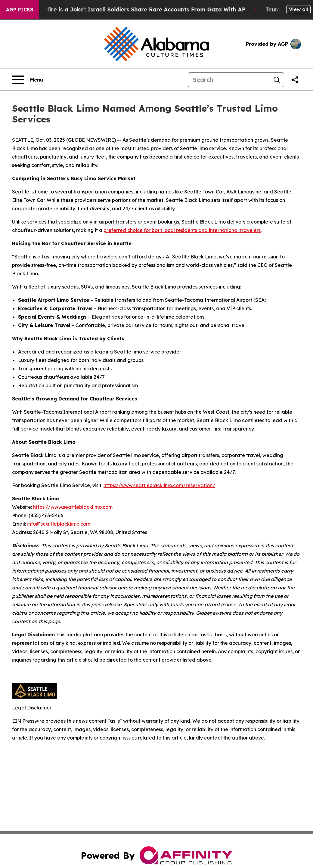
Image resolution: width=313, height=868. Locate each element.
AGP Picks (20, 10)
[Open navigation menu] (28, 80)
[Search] (229, 80)
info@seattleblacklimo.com (59, 524)
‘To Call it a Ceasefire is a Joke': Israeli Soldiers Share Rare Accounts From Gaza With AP (130, 9)
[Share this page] (295, 80)
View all (298, 9)
